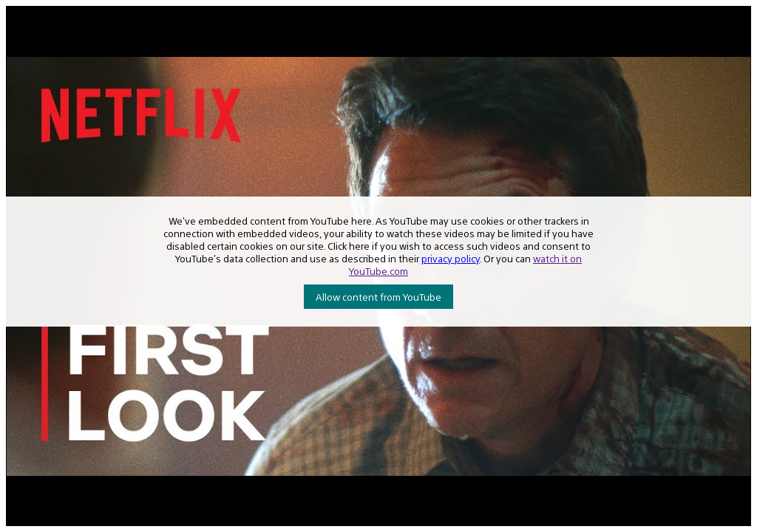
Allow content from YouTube (378, 297)
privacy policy (451, 258)
